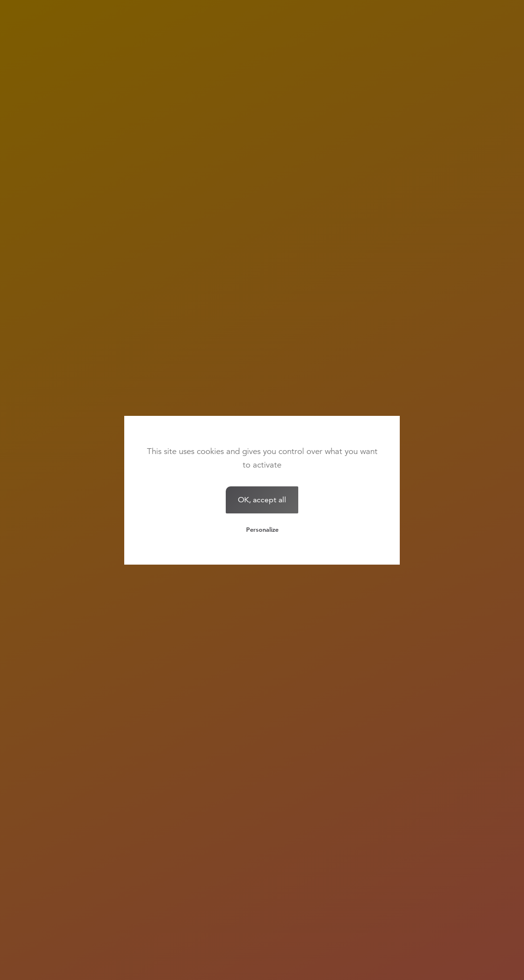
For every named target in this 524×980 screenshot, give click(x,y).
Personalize (262, 529)
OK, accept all (262, 500)
